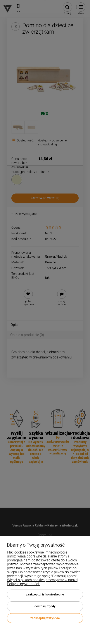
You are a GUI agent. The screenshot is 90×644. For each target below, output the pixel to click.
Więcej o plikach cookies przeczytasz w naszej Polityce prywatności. (43, 582)
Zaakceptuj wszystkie (45, 618)
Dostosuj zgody (45, 606)
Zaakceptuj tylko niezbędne (45, 594)
